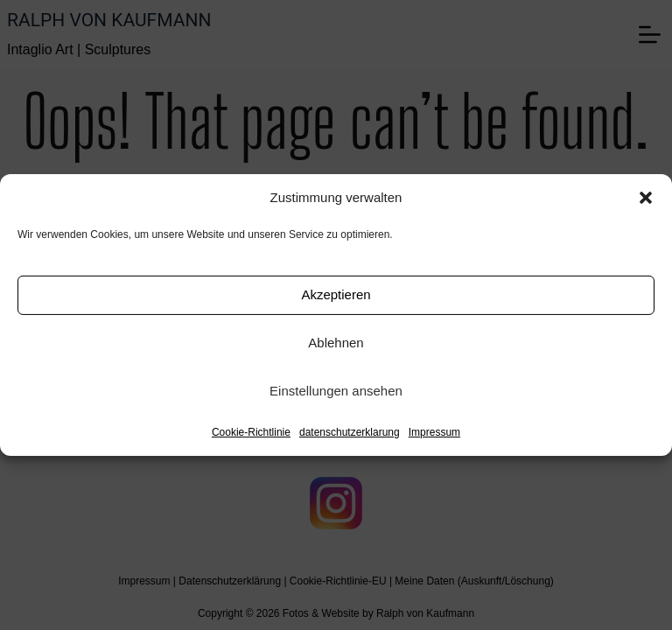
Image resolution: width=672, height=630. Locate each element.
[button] (646, 198)
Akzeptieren (336, 294)
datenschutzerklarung (350, 432)
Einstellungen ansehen (336, 391)
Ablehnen (336, 343)
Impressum (434, 432)
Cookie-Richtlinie (251, 432)
